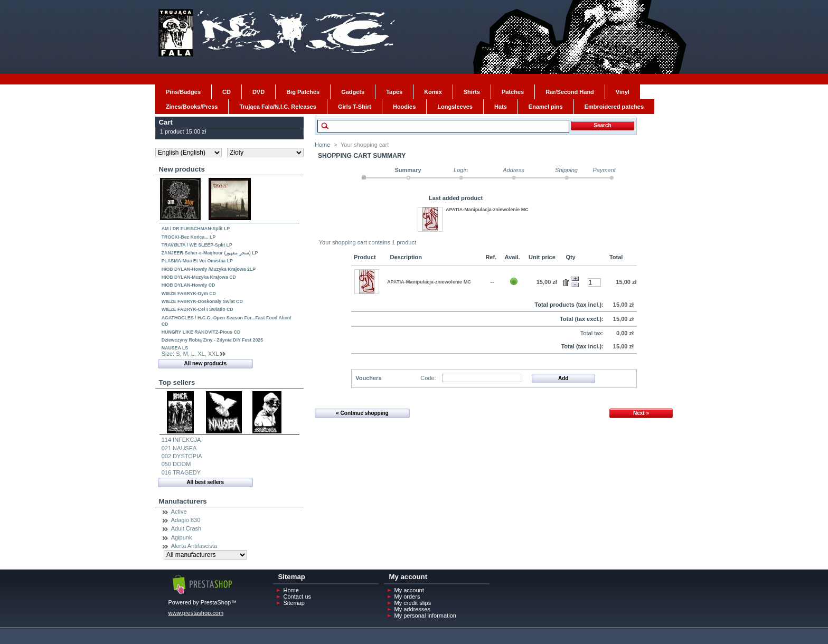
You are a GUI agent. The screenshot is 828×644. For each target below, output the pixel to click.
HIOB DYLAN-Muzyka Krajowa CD (199, 277)
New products (182, 169)
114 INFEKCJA (181, 440)
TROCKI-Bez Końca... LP (189, 237)
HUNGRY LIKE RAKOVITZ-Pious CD (201, 332)
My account (409, 590)
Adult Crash (186, 528)
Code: (428, 378)
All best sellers (205, 482)
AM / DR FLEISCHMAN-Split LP (196, 229)
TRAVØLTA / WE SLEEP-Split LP (197, 245)
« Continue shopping (362, 413)
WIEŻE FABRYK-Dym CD (189, 293)
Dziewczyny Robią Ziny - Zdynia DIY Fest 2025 (212, 340)
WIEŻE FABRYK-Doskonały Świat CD (202, 301)
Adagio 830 (186, 520)
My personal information (425, 615)
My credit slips (413, 603)
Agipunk (182, 537)
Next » (641, 413)
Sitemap (294, 603)
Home (322, 145)
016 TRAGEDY (181, 472)
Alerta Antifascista (194, 546)
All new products (205, 363)
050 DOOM (176, 464)
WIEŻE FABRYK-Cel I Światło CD (197, 309)
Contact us (298, 596)
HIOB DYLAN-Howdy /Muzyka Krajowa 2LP (209, 269)
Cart (166, 122)
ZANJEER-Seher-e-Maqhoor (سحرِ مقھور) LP (210, 253)
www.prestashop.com (196, 613)
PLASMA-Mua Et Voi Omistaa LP (197, 261)
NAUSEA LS (175, 348)
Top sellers (177, 382)
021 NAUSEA (179, 448)
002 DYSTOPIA (182, 456)
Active (179, 512)
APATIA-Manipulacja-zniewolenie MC (487, 210)
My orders (407, 596)
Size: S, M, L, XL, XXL (190, 354)
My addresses (412, 609)
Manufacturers (183, 501)
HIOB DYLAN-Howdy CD (189, 285)
